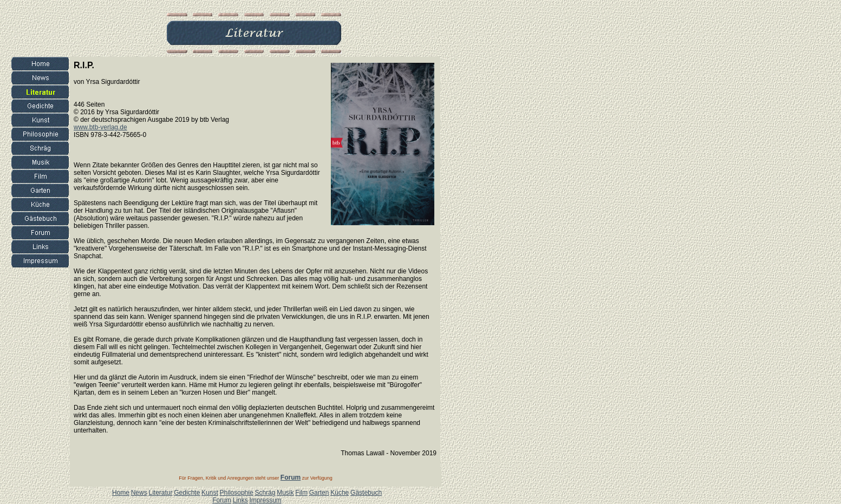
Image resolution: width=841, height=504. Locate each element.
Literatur (160, 493)
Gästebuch (366, 493)
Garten (319, 493)
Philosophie (237, 493)
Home (121, 493)
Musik (285, 493)
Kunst (210, 493)
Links (240, 500)
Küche (340, 493)
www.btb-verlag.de (100, 127)
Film (301, 493)
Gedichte (187, 493)
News (139, 493)
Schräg (265, 493)
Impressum (265, 500)
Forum (222, 500)
